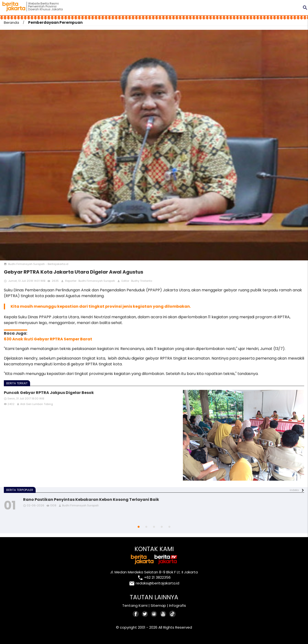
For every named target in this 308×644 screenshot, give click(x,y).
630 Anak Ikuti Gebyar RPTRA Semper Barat (48, 339)
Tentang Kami (135, 605)
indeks (294, 490)
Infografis (178, 605)
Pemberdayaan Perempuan (55, 22)
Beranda (11, 22)
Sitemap (158, 605)
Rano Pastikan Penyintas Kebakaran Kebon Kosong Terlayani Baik (91, 500)
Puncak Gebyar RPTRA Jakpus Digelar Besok (49, 393)
